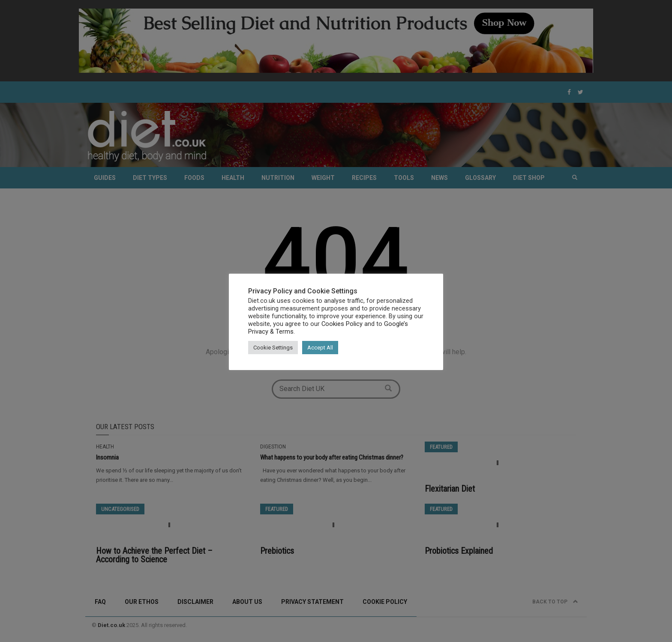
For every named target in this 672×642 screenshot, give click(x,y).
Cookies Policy (342, 324)
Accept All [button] (320, 348)
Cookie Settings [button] (273, 348)
